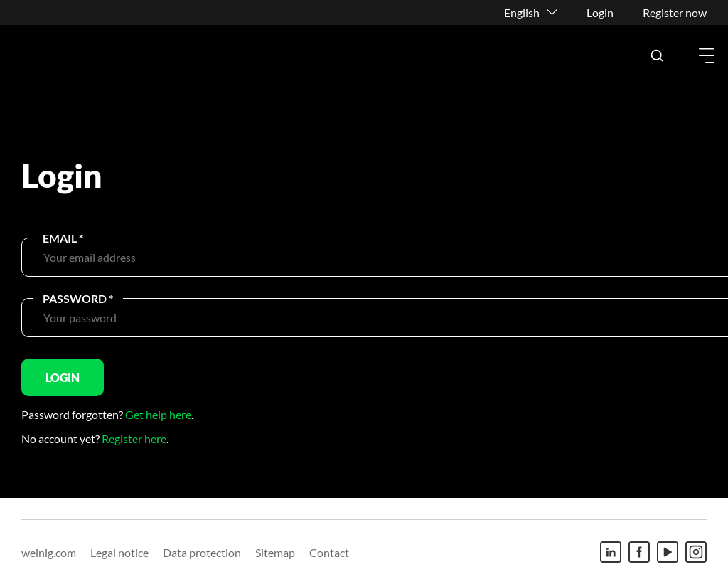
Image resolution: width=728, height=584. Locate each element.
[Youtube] (668, 552)
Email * (63, 238)
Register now (675, 12)
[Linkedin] (611, 552)
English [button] (522, 12)
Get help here (158, 415)
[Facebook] (639, 552)
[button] (657, 55)
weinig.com (49, 552)
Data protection (202, 552)
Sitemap (275, 552)
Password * (78, 298)
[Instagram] (696, 552)
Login (600, 12)
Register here (134, 439)
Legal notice (119, 552)
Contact (329, 552)
